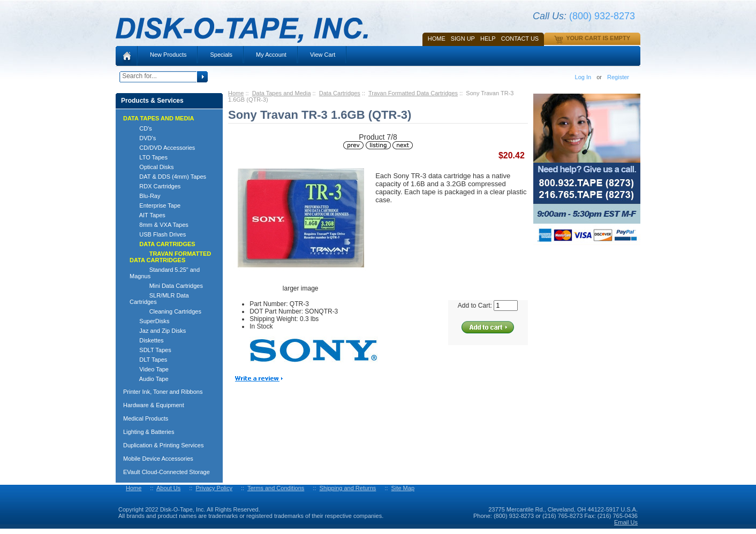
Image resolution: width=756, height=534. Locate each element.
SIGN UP (463, 39)
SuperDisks (150, 321)
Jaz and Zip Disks (158, 331)
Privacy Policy (214, 488)
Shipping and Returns (348, 488)
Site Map (403, 488)
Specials (221, 55)
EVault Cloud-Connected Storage (167, 472)
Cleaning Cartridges (165, 311)
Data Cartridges (340, 93)
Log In (583, 77)
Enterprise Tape (155, 205)
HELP (488, 39)
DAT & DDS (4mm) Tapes (168, 177)
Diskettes (147, 340)
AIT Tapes (148, 215)
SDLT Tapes (150, 350)
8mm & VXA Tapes (159, 225)
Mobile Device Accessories (158, 459)
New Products (168, 55)
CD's (141, 128)
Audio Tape (149, 379)
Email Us (626, 522)
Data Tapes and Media (282, 93)
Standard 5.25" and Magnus (165, 273)
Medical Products (146, 418)
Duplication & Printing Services (163, 445)
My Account (271, 55)
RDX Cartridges (155, 186)
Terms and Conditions (276, 488)
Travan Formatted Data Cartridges (413, 93)
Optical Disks (152, 167)
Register (618, 77)
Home (437, 39)
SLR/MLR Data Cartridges (159, 299)
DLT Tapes (148, 360)
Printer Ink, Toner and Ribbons (163, 392)
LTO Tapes (149, 157)
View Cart (323, 55)
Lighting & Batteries (149, 432)
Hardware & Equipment (154, 405)
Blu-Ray (145, 196)
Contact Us (520, 39)
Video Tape (149, 369)
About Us (168, 488)
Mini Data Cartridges (166, 286)
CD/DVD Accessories (162, 148)
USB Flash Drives (158, 234)
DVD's (143, 138)
